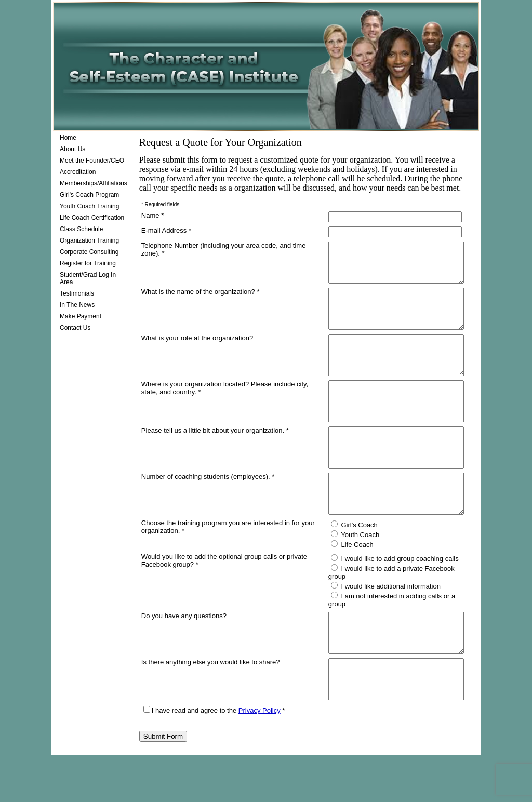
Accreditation (78, 172)
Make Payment (81, 316)
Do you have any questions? (184, 647)
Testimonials (77, 293)
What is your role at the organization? (197, 353)
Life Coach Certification (92, 218)
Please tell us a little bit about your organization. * (215, 462)
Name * (152, 215)
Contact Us (75, 328)
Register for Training (88, 263)
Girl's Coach (347, 571)
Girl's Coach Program (89, 195)
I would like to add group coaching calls (387, 605)
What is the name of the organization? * (201, 299)
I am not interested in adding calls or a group (395, 635)
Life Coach (344, 591)
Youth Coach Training (89, 206)
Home (68, 138)
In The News (77, 305)
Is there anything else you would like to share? (211, 701)
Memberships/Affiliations (94, 183)
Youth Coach (347, 581)
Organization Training (89, 240)
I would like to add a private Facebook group (395, 615)
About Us (72, 149)
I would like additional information (378, 625)
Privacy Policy (260, 757)
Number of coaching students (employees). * (208, 516)
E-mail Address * (166, 230)
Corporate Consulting (89, 252)
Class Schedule (81, 229)
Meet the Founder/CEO (92, 161)
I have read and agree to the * (214, 757)
